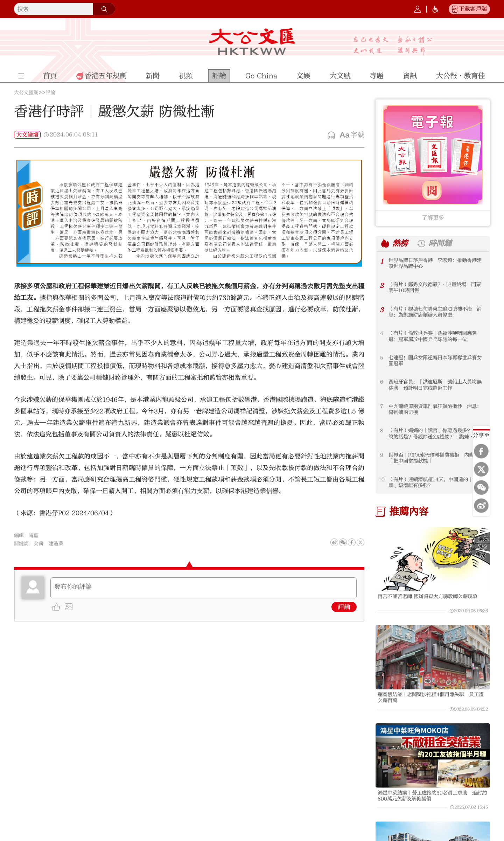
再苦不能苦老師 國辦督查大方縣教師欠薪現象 (428, 596)
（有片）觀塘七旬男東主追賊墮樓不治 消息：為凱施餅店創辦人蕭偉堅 (435, 312)
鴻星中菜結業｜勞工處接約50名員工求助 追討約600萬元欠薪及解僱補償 (432, 796)
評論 (50, 93)
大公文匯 (252, 42)
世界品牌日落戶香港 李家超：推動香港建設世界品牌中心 (435, 263)
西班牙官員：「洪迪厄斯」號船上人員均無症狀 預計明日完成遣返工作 (435, 385)
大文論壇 (27, 135)
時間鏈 (440, 243)
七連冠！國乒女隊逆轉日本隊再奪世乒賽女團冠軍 (435, 361)
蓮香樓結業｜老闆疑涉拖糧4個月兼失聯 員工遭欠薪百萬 (431, 697)
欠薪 (38, 544)
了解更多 (433, 218)
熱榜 (400, 243)
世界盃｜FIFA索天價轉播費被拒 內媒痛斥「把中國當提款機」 (436, 458)
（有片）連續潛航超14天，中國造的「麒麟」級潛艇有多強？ (433, 482)
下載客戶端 (473, 9)
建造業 (56, 544)
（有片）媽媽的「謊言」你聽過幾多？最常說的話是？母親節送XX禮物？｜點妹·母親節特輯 (436, 434)
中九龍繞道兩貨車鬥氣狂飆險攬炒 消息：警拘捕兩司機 (435, 409)
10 (382, 479)
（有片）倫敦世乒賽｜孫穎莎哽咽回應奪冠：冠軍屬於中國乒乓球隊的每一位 (433, 336)
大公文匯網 (26, 93)
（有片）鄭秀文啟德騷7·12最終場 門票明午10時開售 (435, 287)
